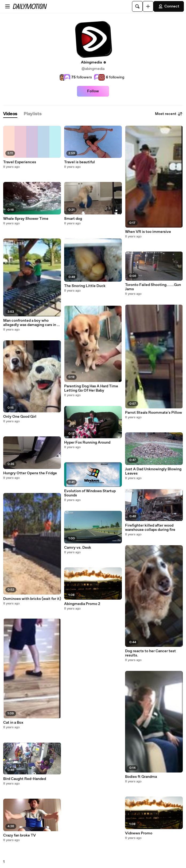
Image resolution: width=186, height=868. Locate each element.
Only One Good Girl (20, 417)
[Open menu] (7, 6)
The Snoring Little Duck (85, 286)
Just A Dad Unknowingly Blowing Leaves (153, 471)
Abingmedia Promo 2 (82, 604)
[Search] (137, 6)
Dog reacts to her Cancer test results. (150, 653)
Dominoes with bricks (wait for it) (32, 599)
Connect (169, 6)
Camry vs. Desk (78, 548)
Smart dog (73, 219)
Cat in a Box (13, 723)
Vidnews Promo (139, 833)
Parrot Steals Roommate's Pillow (154, 413)
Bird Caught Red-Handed (25, 779)
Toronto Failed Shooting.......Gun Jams (153, 287)
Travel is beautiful (80, 162)
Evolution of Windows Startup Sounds (90, 493)
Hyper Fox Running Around (87, 443)
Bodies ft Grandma (141, 777)
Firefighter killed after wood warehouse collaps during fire (150, 528)
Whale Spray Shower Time (26, 219)
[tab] (10, 114)
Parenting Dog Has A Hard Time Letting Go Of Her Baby (91, 388)
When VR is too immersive (148, 232)
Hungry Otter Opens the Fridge (30, 473)
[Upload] (148, 6)
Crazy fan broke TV (20, 835)
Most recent (169, 114)
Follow (93, 91)
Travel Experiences (20, 162)
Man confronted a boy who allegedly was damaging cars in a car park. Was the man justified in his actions (32, 323)
